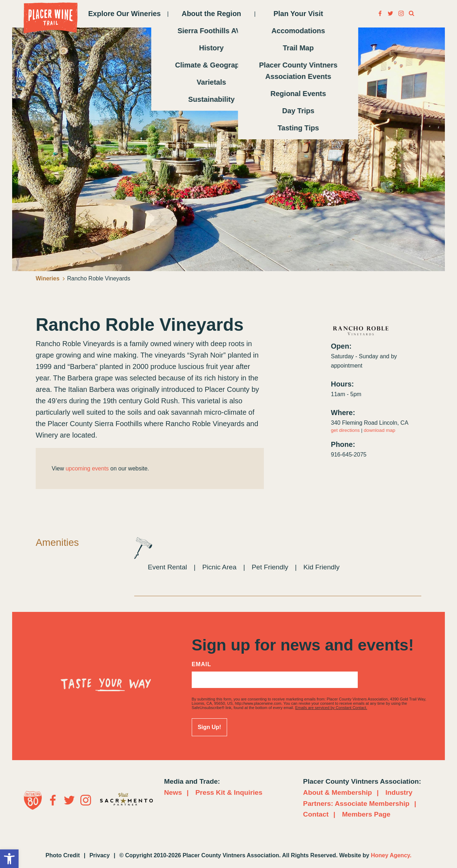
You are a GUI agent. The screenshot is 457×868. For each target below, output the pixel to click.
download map (380, 430)
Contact (316, 814)
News (173, 792)
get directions (345, 430)
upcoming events (87, 468)
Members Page (366, 814)
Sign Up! (210, 727)
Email (202, 664)
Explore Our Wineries (124, 14)
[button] (9, 859)
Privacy (99, 855)
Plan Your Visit (298, 14)
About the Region (212, 14)
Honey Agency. (391, 855)
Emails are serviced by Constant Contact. (331, 708)
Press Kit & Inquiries (229, 792)
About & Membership (338, 792)
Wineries (51, 278)
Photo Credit (63, 855)
